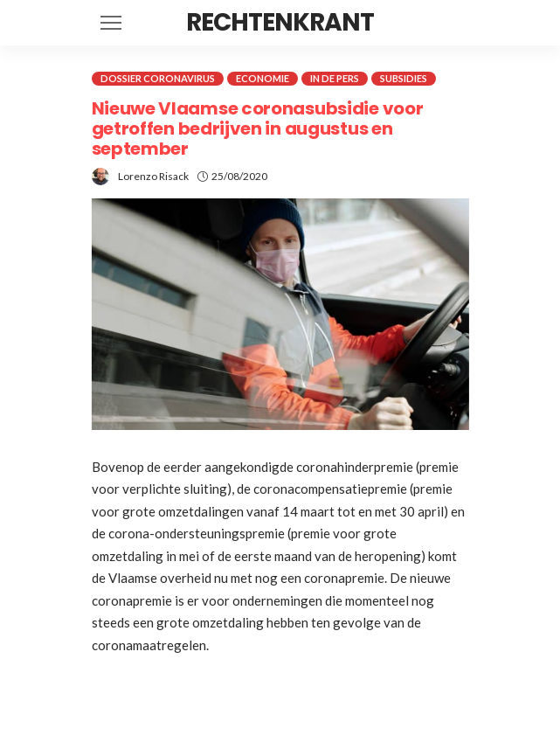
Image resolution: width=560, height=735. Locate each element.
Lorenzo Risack (153, 176)
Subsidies (404, 78)
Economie (263, 78)
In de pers (335, 78)
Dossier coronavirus (158, 78)
